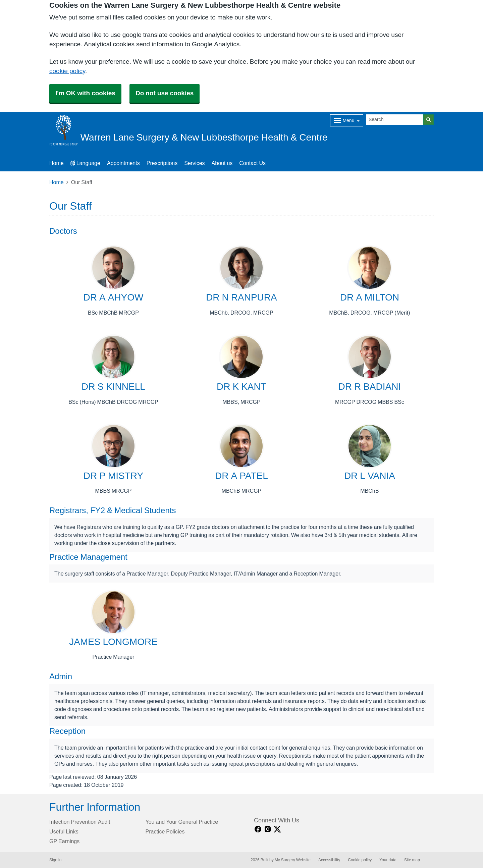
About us (222, 163)
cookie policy (67, 71)
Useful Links (64, 831)
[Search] (395, 120)
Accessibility (329, 860)
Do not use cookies (165, 93)
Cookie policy (360, 860)
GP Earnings (64, 841)
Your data (388, 860)
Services (194, 163)
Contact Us (252, 163)
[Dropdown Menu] (347, 120)
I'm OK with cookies (85, 93)
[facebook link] (258, 829)
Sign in (55, 860)
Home (57, 182)
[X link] (277, 829)
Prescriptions (162, 163)
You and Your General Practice (182, 822)
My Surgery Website (293, 860)
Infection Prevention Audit (80, 822)
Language (85, 163)
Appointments (123, 163)
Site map (412, 860)
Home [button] (57, 163)
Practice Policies (165, 831)
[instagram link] (268, 829)
